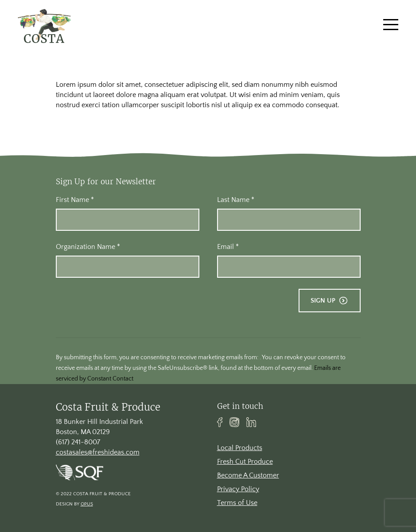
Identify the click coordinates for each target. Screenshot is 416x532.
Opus (87, 504)
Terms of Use (237, 503)
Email (228, 247)
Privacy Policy (238, 489)
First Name (75, 200)
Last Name (236, 200)
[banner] (44, 25)
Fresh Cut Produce (245, 462)
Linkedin (251, 422)
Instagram (234, 422)
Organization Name (88, 247)
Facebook (220, 422)
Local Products (240, 448)
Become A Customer (248, 475)
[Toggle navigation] (391, 25)
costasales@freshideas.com (98, 452)
